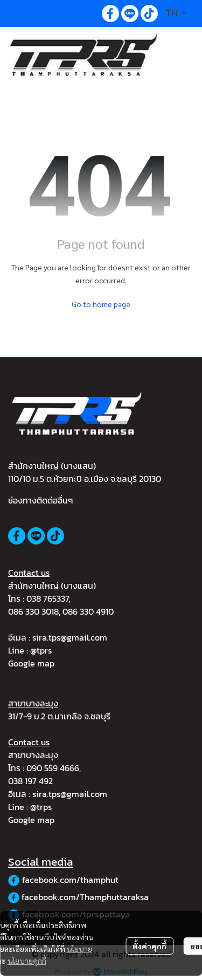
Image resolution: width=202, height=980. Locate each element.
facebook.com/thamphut (70, 880)
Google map (31, 663)
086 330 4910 (88, 611)
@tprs (41, 650)
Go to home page (101, 304)
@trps (41, 807)
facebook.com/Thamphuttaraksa (85, 897)
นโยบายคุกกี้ (27, 961)
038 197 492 (30, 781)
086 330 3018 (33, 611)
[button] (176, 13)
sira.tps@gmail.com (70, 637)
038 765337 (47, 598)
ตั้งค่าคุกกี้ (149, 946)
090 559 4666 (53, 768)
